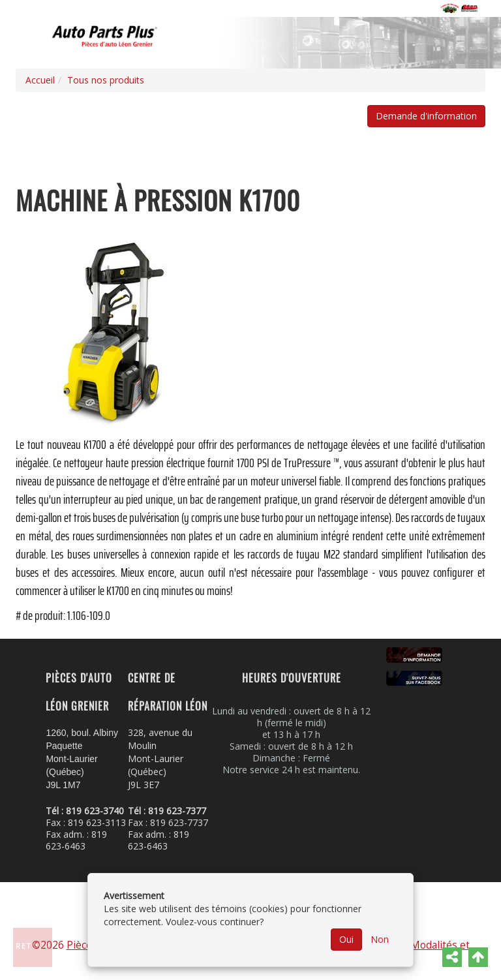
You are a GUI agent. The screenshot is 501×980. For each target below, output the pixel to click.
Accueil (40, 80)
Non (380, 939)
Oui (346, 939)
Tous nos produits (106, 80)
